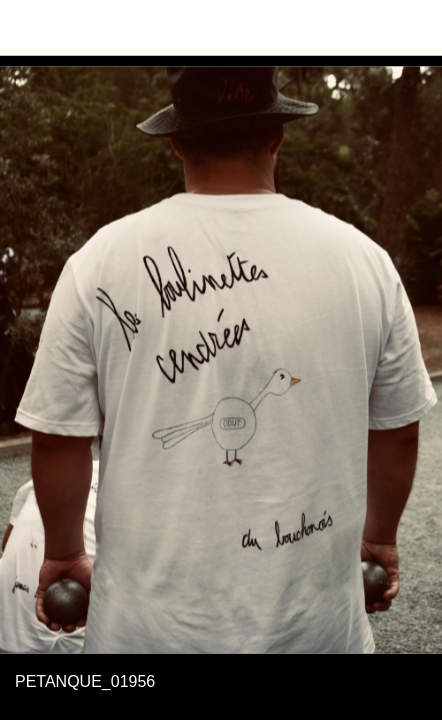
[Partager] (414, 28)
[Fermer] (28, 28)
